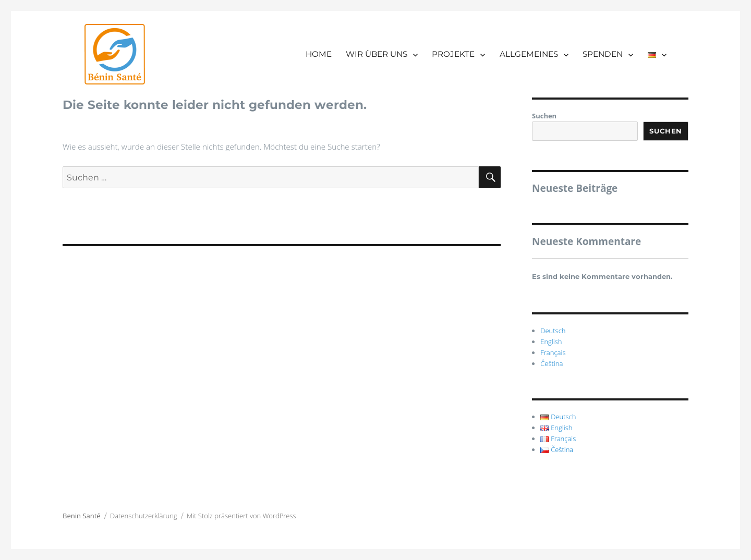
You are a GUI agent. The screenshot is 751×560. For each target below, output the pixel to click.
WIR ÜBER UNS (377, 54)
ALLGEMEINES (529, 54)
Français (553, 352)
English (551, 342)
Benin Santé (82, 516)
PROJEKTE (453, 54)
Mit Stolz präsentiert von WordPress (241, 516)
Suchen (544, 116)
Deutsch (553, 331)
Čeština (552, 363)
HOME (319, 54)
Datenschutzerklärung (144, 516)
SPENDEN (603, 54)
